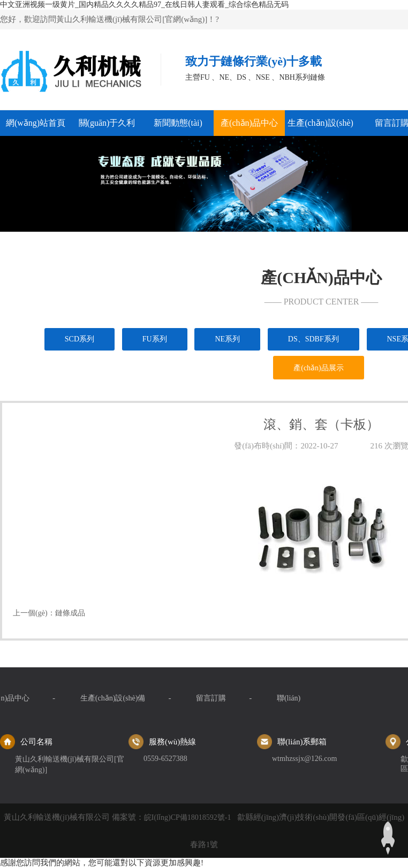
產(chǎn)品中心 (249, 123)
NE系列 (227, 339)
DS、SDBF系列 (313, 339)
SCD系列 (80, 339)
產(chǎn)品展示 (319, 368)
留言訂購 (30, 698)
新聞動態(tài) (178, 123)
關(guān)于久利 (107, 123)
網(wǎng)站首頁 (36, 123)
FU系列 (155, 339)
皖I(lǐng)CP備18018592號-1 (188, 817)
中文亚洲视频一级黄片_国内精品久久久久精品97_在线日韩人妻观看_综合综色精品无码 (144, 5)
